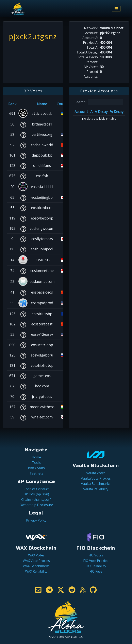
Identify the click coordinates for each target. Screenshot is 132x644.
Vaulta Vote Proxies (96, 478)
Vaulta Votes (96, 473)
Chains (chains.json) (36, 500)
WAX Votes (36, 555)
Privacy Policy (36, 520)
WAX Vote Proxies (36, 561)
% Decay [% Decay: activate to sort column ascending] (117, 112)
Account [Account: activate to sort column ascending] (81, 112)
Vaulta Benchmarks (96, 484)
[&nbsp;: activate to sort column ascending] (23, 104)
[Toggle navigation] (116, 9)
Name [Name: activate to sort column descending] (42, 104)
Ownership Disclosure (36, 505)
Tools (36, 463)
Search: (99, 102)
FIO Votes (96, 555)
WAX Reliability (36, 571)
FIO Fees (96, 571)
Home (36, 457)
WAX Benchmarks (36, 566)
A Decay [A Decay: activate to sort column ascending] (101, 112)
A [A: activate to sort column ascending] (91, 112)
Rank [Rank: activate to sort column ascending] (12, 104)
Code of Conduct (36, 489)
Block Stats (36, 468)
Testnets (36, 473)
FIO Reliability (96, 566)
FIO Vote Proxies (96, 561)
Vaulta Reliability (96, 489)
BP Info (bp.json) (36, 494)
